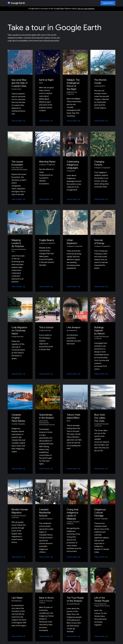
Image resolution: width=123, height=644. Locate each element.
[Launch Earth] (108, 3)
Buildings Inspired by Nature (99, 331)
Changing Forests (99, 163)
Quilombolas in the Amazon (47, 416)
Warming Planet (47, 162)
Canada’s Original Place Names (18, 418)
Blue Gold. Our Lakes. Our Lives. (100, 418)
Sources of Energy (99, 242)
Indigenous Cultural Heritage (100, 513)
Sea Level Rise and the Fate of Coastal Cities (20, 83)
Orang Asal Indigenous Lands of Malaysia (73, 514)
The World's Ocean (100, 81)
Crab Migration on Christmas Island (19, 331)
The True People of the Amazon (75, 599)
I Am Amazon (74, 327)
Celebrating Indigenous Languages (73, 165)
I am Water (17, 598)
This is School (46, 327)
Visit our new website (86, 9)
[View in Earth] (18, 121)
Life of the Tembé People (102, 599)
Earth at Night (46, 80)
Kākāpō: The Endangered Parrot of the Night (73, 85)
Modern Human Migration (20, 511)
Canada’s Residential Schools (45, 513)
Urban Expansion (72, 242)
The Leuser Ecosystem (17, 163)
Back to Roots (46, 598)
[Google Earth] (16, 3)
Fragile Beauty (47, 240)
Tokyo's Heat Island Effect (73, 416)
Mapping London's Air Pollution (18, 243)
